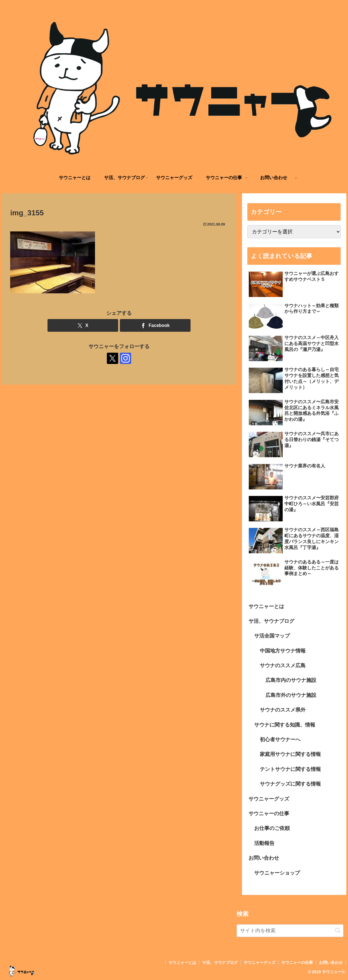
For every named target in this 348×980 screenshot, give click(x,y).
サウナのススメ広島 (283, 665)
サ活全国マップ (272, 636)
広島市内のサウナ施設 (291, 680)
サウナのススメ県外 (283, 710)
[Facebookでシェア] (155, 325)
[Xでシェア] (83, 325)
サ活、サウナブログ (271, 621)
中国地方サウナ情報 (283, 651)
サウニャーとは (266, 606)
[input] (290, 931)
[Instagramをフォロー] (126, 358)
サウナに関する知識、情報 (285, 725)
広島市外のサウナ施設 (291, 695)
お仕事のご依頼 (272, 828)
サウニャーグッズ (269, 799)
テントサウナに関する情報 (290, 769)
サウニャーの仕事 (269, 814)
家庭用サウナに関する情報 (290, 754)
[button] (338, 930)
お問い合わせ (264, 858)
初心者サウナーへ (280, 740)
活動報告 (264, 843)
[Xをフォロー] (113, 358)
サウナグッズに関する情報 (290, 784)
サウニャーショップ (277, 873)
